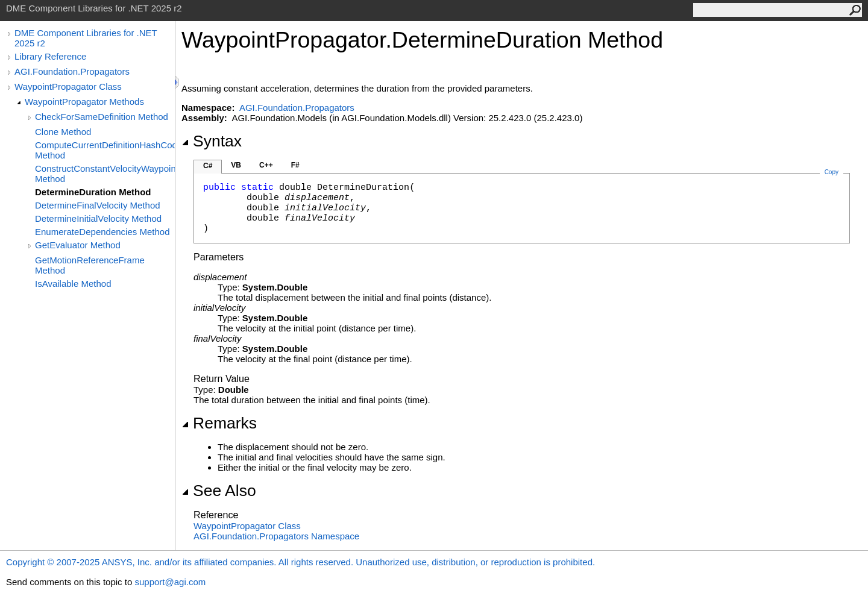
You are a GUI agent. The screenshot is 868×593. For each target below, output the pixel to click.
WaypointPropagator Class (68, 86)
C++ (266, 165)
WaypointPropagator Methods (84, 102)
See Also (219, 491)
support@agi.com (170, 582)
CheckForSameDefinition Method (102, 117)
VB (236, 165)
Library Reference (50, 56)
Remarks (219, 423)
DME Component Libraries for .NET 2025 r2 (86, 38)
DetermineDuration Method (93, 192)
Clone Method (63, 132)
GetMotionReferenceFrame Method (90, 265)
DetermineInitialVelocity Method (98, 218)
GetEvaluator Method (78, 245)
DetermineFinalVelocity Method (98, 205)
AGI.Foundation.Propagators (72, 71)
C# (208, 166)
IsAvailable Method (73, 284)
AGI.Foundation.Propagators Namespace (276, 536)
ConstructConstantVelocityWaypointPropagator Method (105, 174)
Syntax (212, 141)
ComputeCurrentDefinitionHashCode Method (105, 150)
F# (295, 165)
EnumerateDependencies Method (102, 232)
